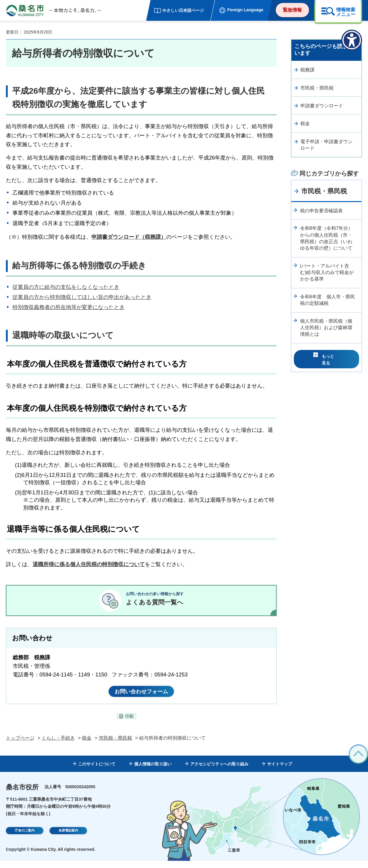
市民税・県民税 (317, 88)
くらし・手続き (58, 745)
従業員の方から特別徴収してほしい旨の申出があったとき (82, 297)
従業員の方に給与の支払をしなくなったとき (66, 287)
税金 (305, 124)
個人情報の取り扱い (153, 771)
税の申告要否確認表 (321, 211)
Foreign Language (245, 10)
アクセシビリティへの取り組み (219, 771)
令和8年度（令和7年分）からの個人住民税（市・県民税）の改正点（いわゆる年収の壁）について (326, 238)
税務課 (307, 70)
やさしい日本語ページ (183, 10)
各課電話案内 (68, 839)
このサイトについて (97, 771)
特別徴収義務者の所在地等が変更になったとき (69, 307)
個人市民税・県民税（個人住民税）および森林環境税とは (326, 328)
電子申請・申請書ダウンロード (326, 145)
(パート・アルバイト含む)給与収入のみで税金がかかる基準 (327, 273)
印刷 (129, 723)
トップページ (20, 745)
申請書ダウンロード (322, 106)
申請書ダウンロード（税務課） (129, 237)
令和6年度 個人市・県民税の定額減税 (327, 300)
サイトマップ (280, 771)
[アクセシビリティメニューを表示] (352, 40)
